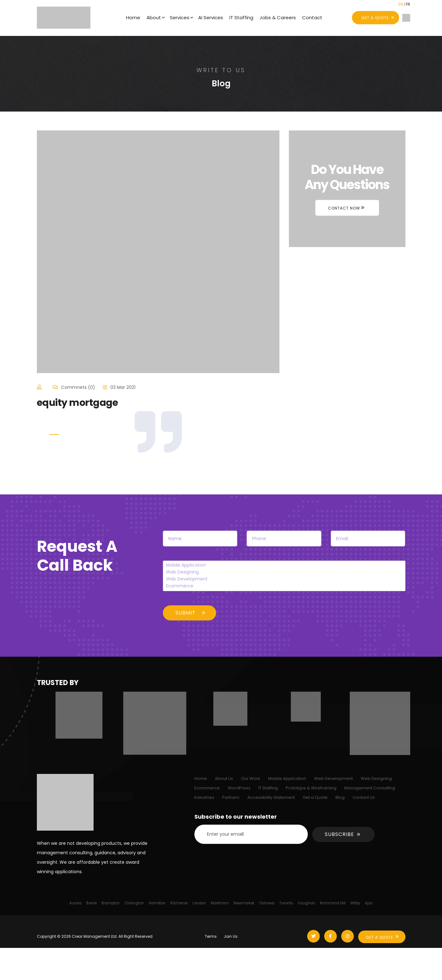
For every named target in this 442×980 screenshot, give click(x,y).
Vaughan (307, 903)
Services (180, 17)
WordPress (239, 788)
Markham (220, 903)
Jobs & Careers (278, 17)
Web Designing (284, 572)
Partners (231, 797)
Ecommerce (284, 586)
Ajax (369, 903)
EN (401, 4)
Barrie (92, 903)
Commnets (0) (78, 387)
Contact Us (364, 797)
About (154, 17)
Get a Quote (315, 797)
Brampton (111, 903)
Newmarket (244, 903)
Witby (355, 903)
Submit (186, 613)
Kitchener (179, 903)
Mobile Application (284, 565)
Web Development (284, 579)
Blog (340, 797)
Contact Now (344, 208)
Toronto (286, 903)
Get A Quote (379, 937)
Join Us (231, 936)
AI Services (211, 17)
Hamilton (157, 903)
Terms (211, 936)
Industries (204, 797)
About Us (224, 778)
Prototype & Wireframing (311, 788)
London (199, 903)
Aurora (75, 903)
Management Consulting (370, 788)
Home (133, 17)
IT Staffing (241, 17)
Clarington (134, 903)
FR (408, 4)
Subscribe (339, 834)
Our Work (251, 778)
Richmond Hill (333, 903)
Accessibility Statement (271, 797)
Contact (312, 17)
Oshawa (267, 903)
